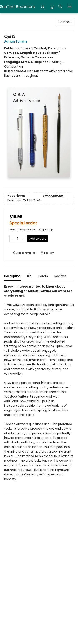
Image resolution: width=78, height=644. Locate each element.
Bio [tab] (29, 276)
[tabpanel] (39, 389)
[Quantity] (18, 239)
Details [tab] (43, 276)
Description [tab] (12, 276)
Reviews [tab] (60, 276)
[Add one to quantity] (23, 239)
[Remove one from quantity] (12, 239)
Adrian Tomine (17, 41)
